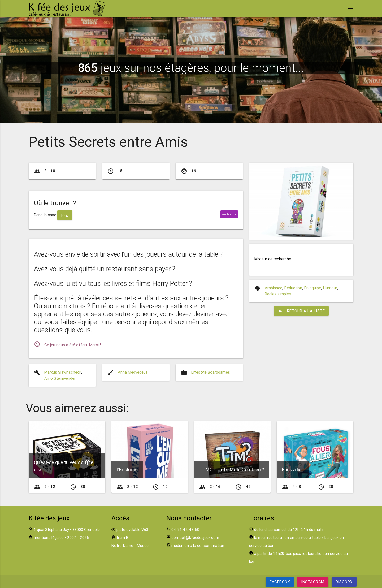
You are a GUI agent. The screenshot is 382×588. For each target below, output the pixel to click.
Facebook (280, 582)
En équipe (313, 288)
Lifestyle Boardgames (211, 372)
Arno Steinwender (60, 378)
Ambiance (274, 288)
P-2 (65, 215)
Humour (330, 288)
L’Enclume (127, 470)
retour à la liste (301, 311)
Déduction (293, 288)
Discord (344, 582)
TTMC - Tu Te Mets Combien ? (232, 470)
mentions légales (49, 537)
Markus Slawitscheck (63, 372)
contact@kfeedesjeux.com (195, 537)
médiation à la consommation (198, 545)
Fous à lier (293, 470)
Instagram (313, 582)
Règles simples (278, 294)
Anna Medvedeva (133, 372)
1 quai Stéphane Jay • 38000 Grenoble (67, 529)
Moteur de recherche (273, 259)
